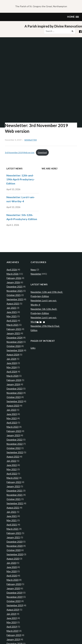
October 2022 (14, 448)
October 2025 (14, 295)
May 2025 (12, 316)
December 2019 (14, 593)
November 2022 (15, 444)
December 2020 (14, 542)
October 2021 (14, 499)
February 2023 (14, 431)
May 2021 (12, 520)
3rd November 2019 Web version (20, 152)
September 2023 (15, 401)
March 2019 (13, 631)
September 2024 (15, 350)
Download (42, 152)
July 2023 (11, 410)
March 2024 (13, 376)
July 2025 (11, 308)
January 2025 (13, 333)
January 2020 (13, 588)
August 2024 (13, 355)
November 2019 (15, 597)
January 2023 (13, 435)
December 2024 (14, 338)
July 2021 (11, 512)
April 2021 (12, 525)
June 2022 (12, 465)
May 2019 (12, 622)
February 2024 (14, 380)
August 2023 (13, 406)
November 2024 (15, 342)
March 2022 (13, 478)
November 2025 (15, 291)
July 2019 (11, 614)
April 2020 (12, 576)
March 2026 (13, 274)
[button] (73, 17)
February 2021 (14, 533)
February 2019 (14, 635)
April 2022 (12, 474)
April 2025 (12, 321)
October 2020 (14, 550)
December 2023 (14, 389)
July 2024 (11, 359)
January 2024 (13, 384)
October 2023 (14, 397)
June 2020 (12, 567)
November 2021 (15, 495)
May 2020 (12, 571)
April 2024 (12, 372)
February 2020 (14, 584)
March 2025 (13, 325)
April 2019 (12, 627)
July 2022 (11, 461)
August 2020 (13, 559)
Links (33, 348)
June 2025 (12, 312)
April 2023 (12, 423)
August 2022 (13, 457)
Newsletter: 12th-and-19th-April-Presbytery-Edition (21, 179)
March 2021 (13, 529)
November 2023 (15, 393)
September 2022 (15, 452)
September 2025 (15, 299)
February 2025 (14, 329)
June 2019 (12, 618)
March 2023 (13, 427)
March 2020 (13, 580)
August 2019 (13, 610)
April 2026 (12, 270)
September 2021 (15, 503)
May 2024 (12, 367)
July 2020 (11, 563)
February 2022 (14, 482)
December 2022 (14, 440)
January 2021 (13, 537)
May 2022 (12, 469)
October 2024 (14, 346)
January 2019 (13, 639)
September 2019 (15, 605)
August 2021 (13, 508)
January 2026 (13, 282)
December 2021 (14, 491)
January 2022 (13, 486)
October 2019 (14, 601)
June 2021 (12, 516)
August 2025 (13, 304)
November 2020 (15, 546)
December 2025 (14, 287)
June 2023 (12, 414)
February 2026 (14, 278)
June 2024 (12, 363)
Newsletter (31, 140)
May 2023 (12, 418)
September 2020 (15, 554)
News (33, 270)
